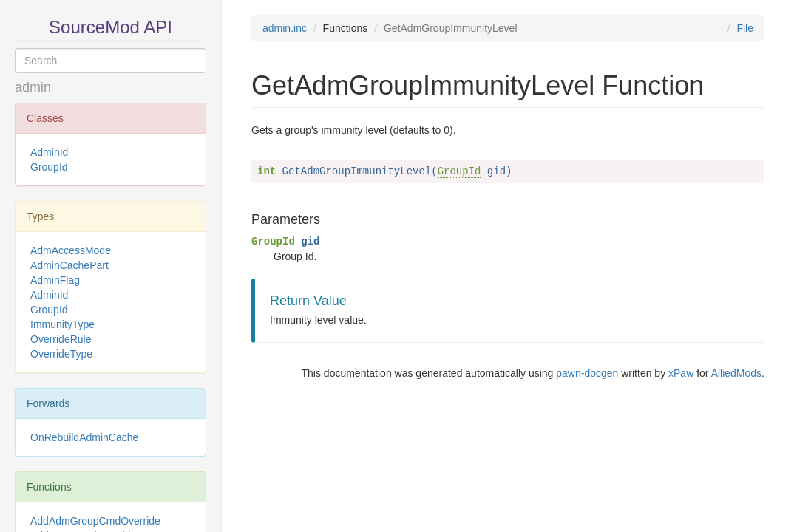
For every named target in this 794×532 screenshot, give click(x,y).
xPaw (681, 373)
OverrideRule (61, 339)
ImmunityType (62, 324)
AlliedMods (736, 373)
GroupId (49, 167)
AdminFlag (55, 280)
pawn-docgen (587, 373)
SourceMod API (111, 27)
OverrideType (61, 354)
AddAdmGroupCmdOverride (95, 521)
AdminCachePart (69, 265)
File (745, 28)
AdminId (49, 152)
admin (33, 87)
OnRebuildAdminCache (84, 437)
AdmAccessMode (71, 250)
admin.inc (285, 28)
